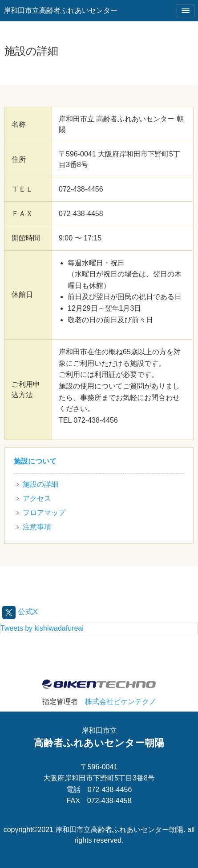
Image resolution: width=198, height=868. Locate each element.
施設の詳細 (40, 484)
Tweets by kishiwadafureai (42, 628)
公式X (20, 612)
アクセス (37, 498)
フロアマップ (44, 513)
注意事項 (37, 527)
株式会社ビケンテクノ (121, 702)
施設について (35, 461)
